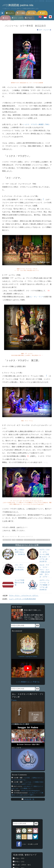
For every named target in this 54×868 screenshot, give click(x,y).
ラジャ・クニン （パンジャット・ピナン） (24, 595)
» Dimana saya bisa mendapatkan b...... (31, 791)
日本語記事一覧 (29, 799)
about (5, 18)
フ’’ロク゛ (29, 18)
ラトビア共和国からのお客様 (20, 583)
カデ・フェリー (44, 30)
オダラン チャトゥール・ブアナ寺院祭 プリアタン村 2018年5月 (44, 585)
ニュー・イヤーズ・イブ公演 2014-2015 (22, 599)
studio (14, 700)
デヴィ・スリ (19, 862)
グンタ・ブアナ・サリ (23, 865)
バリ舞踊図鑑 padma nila (18, 5)
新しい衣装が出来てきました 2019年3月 (20, 552)
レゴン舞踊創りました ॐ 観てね (28, 682)
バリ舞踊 (21, 13)
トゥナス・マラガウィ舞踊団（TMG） (37, 124)
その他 (32, 13)
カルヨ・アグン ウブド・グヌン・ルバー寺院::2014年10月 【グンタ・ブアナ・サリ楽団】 (45, 572)
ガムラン (10, 13)
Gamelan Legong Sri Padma (28, 656)
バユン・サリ (19, 858)
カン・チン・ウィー (36, 297)
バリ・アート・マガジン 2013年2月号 (20, 567)
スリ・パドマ (17, 18)
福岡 (42, 13)
